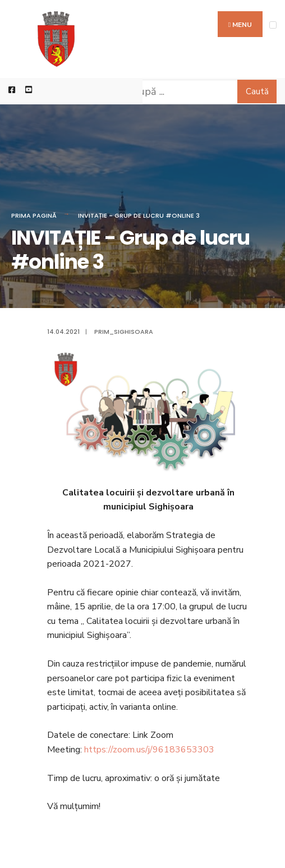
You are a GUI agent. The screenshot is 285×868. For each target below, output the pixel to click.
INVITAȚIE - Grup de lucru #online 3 (139, 215)
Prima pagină (34, 215)
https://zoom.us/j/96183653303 (149, 750)
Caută (257, 91)
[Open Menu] (273, 25)
